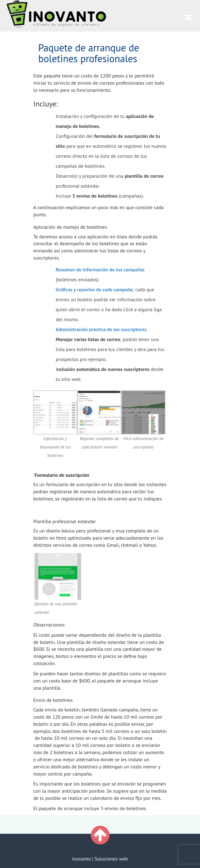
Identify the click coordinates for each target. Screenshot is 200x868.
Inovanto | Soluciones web (100, 859)
